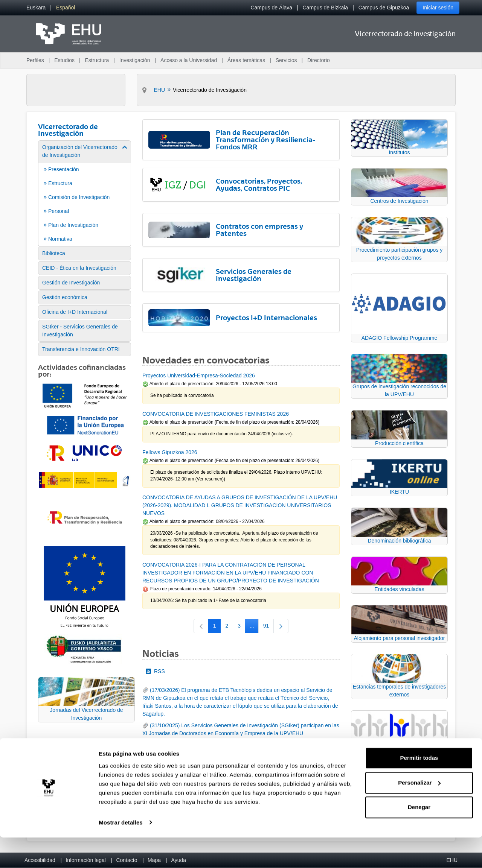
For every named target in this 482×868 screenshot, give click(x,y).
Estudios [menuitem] (64, 60)
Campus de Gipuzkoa (384, 8)
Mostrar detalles (121, 853)
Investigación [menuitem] (135, 60)
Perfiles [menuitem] (35, 60)
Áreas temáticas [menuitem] (246, 60)
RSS (155, 671)
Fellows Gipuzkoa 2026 (170, 452)
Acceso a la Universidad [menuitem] (189, 60)
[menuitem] (36, 8)
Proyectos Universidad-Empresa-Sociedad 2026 (199, 375)
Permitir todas (419, 789)
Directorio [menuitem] (319, 60)
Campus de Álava (271, 8)
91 (269, 627)
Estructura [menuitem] (97, 60)
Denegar (419, 838)
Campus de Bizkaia (326, 8)
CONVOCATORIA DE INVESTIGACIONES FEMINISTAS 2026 (216, 414)
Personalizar (419, 813)
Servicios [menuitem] (286, 60)
